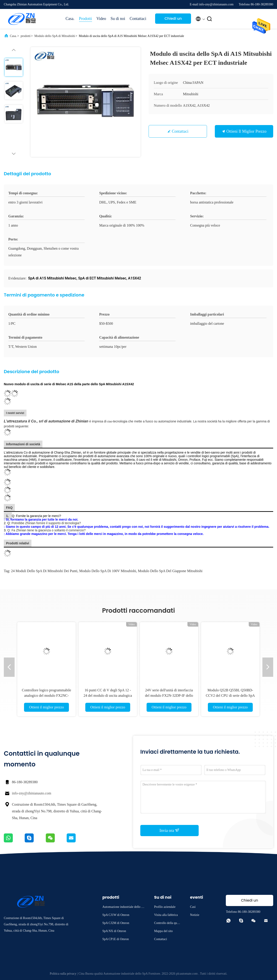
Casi (193, 907)
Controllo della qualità (167, 924)
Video (101, 19)
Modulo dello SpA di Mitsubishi (55, 36)
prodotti (26, 36)
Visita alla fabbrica (166, 915)
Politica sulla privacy (63, 974)
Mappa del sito (163, 931)
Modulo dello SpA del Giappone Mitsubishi (170, 571)
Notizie (195, 915)
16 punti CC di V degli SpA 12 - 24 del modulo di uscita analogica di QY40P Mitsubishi (108, 696)
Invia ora (170, 830)
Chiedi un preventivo (173, 20)
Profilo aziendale (165, 907)
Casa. (70, 19)
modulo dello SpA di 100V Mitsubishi (108, 571)
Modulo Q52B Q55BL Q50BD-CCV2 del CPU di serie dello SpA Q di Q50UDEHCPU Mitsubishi (230, 696)
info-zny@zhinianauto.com (32, 793)
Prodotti (86, 19)
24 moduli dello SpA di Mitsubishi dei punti (44, 571)
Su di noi (118, 19)
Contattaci (138, 19)
